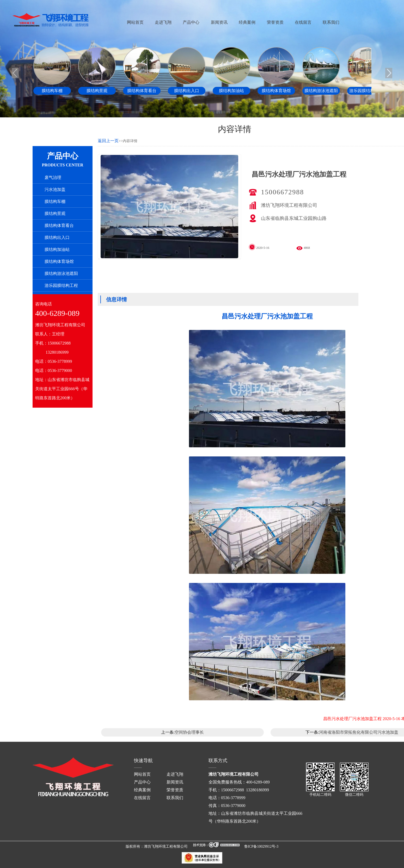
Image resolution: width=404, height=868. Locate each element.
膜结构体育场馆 (59, 261)
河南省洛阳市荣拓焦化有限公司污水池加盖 (359, 732)
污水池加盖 (55, 189)
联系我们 (331, 22)
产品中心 (191, 22)
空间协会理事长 (189, 732)
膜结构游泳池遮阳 (61, 273)
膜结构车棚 (55, 201)
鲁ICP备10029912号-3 (261, 846)
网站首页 (135, 22)
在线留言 (303, 22)
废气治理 (53, 177)
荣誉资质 (275, 22)
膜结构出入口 (57, 237)
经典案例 (247, 22)
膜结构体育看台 (59, 225)
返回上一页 (108, 141)
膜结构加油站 (57, 249)
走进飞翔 (163, 22)
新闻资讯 (219, 22)
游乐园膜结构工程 (61, 285)
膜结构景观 (55, 213)
